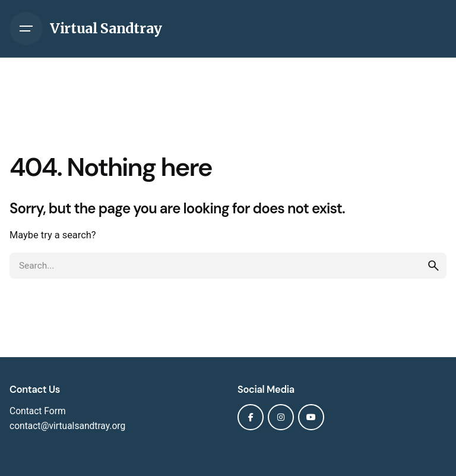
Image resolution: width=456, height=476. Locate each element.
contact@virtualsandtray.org (67, 426)
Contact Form (38, 411)
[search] (433, 266)
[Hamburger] (26, 29)
